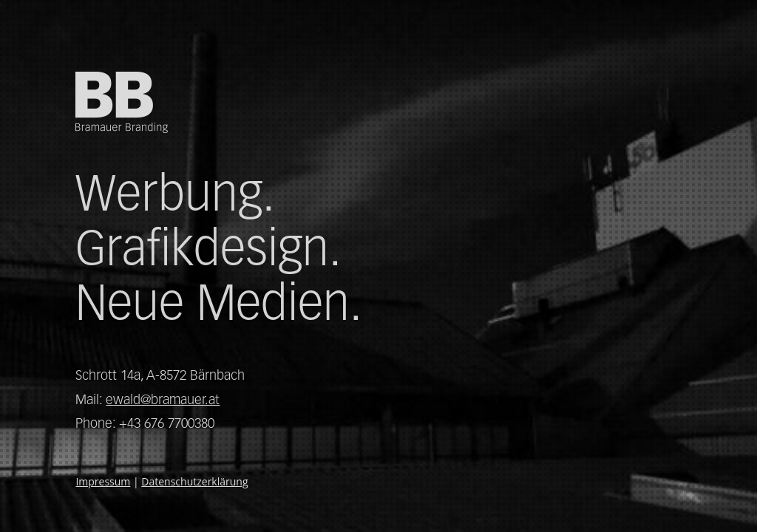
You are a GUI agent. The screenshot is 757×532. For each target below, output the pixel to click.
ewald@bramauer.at (163, 400)
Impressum (103, 481)
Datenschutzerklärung (194, 481)
